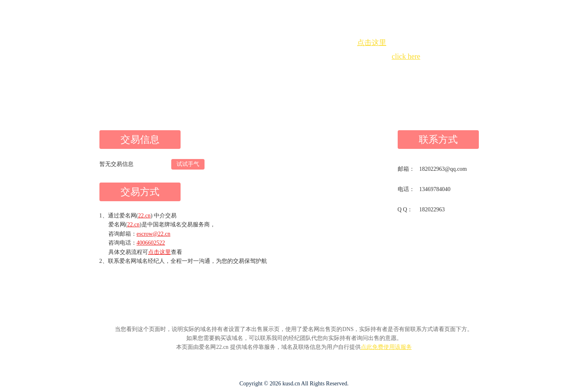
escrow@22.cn (154, 234)
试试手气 (188, 164)
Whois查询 (273, 71)
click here (406, 56)
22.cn (144, 216)
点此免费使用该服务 (386, 347)
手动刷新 (317, 71)
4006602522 (151, 243)
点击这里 (372, 43)
